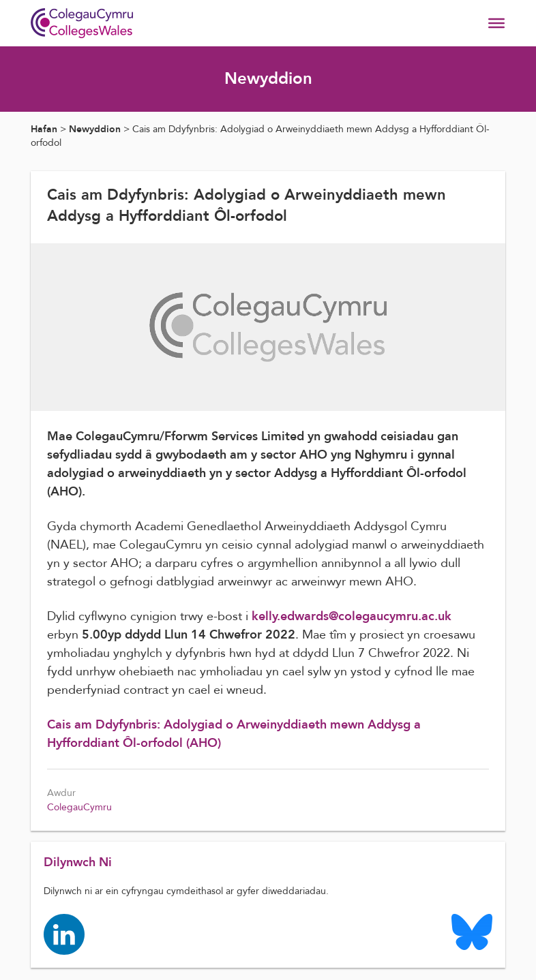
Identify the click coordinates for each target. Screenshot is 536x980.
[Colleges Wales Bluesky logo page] (471, 932)
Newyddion (95, 129)
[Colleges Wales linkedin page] (65, 935)
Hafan (44, 129)
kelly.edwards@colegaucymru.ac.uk (352, 616)
